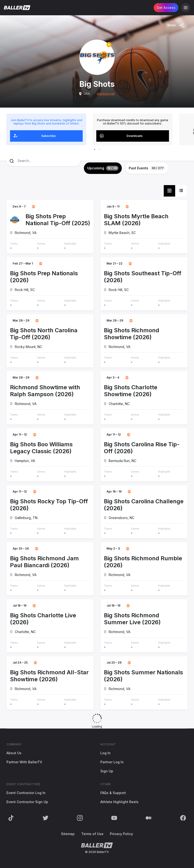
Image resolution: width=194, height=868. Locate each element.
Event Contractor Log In (26, 793)
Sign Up (107, 771)
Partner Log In (112, 762)
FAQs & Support (113, 793)
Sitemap (68, 834)
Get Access (166, 8)
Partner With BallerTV (24, 762)
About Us (14, 753)
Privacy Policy (121, 834)
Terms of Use (92, 834)
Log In (105, 753)
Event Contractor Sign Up (27, 802)
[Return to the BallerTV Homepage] (17, 8)
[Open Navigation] (186, 8)
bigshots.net (106, 94)
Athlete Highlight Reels (119, 802)
